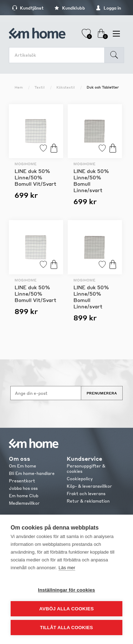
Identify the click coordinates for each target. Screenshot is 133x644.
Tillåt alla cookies (66, 628)
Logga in (108, 8)
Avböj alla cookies (67, 609)
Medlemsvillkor (24, 503)
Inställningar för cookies (66, 590)
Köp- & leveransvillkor (89, 486)
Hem (19, 87)
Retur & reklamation (88, 501)
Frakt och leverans (86, 494)
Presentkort (22, 481)
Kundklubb (70, 8)
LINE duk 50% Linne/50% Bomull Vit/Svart (35, 177)
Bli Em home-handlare (32, 473)
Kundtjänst (28, 8)
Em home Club (24, 496)
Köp (54, 148)
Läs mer (67, 568)
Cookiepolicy (80, 479)
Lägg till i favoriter (43, 148)
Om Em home (23, 466)
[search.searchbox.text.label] (59, 55)
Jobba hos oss (23, 488)
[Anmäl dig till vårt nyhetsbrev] (46, 393)
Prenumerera (102, 393)
